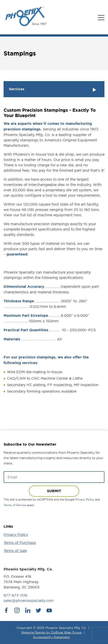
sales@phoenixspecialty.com (29, 601)
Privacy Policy (85, 499)
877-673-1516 (15, 595)
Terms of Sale (15, 551)
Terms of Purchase (20, 543)
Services (53, 90)
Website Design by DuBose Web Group (51, 632)
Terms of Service (15, 505)
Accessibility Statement (51, 637)
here (77, 215)
